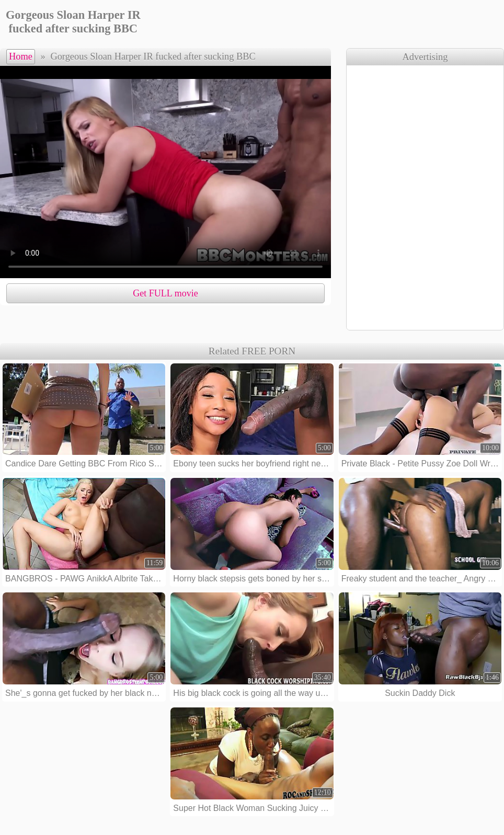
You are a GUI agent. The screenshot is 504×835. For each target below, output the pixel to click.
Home (21, 56)
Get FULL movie (165, 293)
